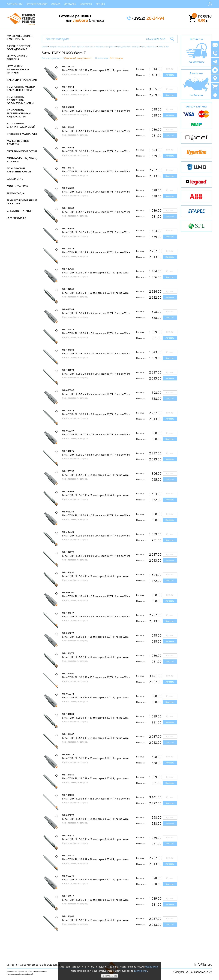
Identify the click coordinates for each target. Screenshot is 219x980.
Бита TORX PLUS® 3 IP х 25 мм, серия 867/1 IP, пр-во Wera (95, 475)
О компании (15, 4)
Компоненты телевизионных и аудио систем (19, 113)
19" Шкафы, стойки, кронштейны (20, 37)
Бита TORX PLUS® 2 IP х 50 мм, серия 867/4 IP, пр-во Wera (95, 293)
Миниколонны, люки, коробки (22, 160)
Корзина (205, 16)
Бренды (100, 4)
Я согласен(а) (110, 976)
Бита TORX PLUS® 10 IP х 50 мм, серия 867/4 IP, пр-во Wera (96, 131)
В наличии (102, 58)
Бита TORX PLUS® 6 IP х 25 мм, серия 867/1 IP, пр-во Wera (95, 697)
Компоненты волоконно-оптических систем (20, 100)
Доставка (70, 4)
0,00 (203, 20)
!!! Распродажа (16, 218)
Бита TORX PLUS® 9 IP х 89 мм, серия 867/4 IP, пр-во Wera (95, 920)
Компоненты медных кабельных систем (21, 88)
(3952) (148, 18)
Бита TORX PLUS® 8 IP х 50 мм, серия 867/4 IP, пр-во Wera (95, 839)
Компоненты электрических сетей (21, 125)
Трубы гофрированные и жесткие (22, 202)
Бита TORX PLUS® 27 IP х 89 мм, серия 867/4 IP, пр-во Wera (96, 455)
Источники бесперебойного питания (18, 69)
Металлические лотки (22, 151)
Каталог (45, 47)
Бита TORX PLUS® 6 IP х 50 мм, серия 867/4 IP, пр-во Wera (95, 718)
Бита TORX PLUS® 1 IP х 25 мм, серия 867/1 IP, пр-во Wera (95, 70)
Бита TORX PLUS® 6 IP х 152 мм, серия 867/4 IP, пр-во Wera (96, 677)
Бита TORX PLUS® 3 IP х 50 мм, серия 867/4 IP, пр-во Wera (95, 495)
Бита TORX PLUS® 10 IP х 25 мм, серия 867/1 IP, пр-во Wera (96, 111)
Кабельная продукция (22, 80)
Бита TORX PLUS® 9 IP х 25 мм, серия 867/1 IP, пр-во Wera (95, 879)
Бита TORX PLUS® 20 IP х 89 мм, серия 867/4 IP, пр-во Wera (96, 374)
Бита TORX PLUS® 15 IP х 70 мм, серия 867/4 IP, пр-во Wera (96, 232)
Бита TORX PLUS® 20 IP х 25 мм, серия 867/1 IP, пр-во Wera (96, 313)
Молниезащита (17, 186)
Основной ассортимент (78, 58)
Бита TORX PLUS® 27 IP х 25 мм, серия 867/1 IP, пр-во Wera (96, 434)
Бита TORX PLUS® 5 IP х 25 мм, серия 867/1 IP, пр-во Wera (95, 637)
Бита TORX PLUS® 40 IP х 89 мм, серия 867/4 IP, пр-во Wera (96, 616)
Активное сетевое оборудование (19, 48)
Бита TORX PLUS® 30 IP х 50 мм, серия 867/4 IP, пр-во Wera (96, 536)
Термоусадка (16, 193)
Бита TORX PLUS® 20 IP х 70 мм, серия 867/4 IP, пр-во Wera (96, 353)
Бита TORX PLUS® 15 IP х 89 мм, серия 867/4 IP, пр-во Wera (96, 252)
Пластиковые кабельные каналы (19, 170)
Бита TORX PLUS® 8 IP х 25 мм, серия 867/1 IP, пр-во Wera (95, 819)
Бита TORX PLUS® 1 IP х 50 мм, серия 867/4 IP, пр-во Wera (95, 90)
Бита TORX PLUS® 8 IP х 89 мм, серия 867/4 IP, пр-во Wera (95, 859)
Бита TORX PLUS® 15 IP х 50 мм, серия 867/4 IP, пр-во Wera (96, 212)
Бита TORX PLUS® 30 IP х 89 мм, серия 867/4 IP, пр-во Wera (96, 556)
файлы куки (152, 967)
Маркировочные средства (18, 142)
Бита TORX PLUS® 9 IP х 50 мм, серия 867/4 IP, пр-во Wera (95, 900)
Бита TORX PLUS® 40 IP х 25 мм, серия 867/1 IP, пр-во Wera (96, 596)
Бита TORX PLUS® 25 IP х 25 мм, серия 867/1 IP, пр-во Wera (96, 394)
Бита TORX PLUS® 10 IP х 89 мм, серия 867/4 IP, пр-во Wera (96, 171)
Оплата (56, 4)
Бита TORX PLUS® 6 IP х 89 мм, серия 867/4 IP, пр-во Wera (95, 738)
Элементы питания (20, 211)
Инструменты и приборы (17, 58)
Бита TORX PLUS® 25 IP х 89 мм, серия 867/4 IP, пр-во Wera (96, 414)
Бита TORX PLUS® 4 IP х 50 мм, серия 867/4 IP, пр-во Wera (95, 576)
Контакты (86, 4)
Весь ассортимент (52, 58)
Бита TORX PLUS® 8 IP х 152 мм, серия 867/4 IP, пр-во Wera (96, 799)
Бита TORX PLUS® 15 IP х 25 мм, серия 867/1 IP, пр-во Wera (96, 192)
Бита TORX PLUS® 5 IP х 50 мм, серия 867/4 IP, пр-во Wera (95, 657)
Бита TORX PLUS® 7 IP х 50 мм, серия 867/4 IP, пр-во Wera (95, 778)
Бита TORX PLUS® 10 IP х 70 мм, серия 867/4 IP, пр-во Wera (96, 151)
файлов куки (140, 971)
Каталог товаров (37, 4)
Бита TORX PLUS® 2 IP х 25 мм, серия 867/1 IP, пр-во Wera (95, 273)
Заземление (15, 179)
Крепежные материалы (22, 134)
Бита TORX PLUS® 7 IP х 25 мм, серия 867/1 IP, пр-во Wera (95, 758)
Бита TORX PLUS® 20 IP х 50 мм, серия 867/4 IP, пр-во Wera (96, 333)
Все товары (116, 58)
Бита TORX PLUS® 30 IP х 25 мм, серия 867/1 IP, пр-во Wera (96, 515)
